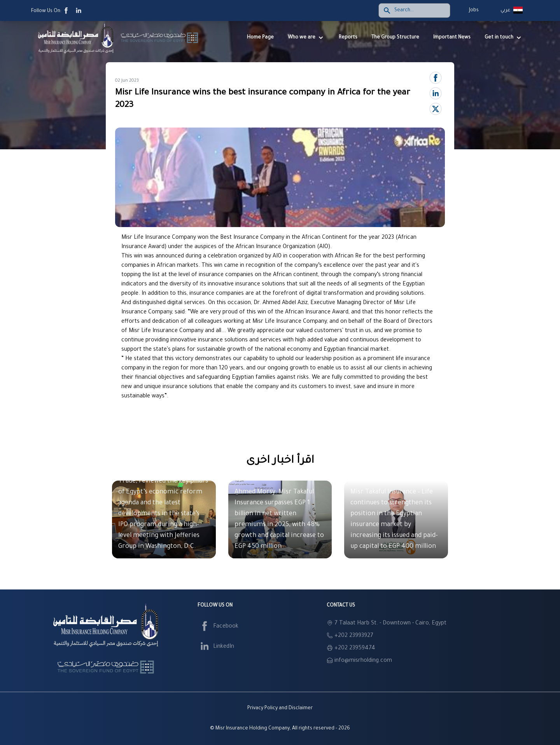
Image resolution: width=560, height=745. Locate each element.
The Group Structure (395, 38)
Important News (452, 38)
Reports (348, 38)
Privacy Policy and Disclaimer (280, 708)
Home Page (260, 38)
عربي (505, 10)
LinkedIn (216, 647)
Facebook (218, 627)
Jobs (474, 10)
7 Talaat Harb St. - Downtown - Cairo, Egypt (390, 624)
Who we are (306, 38)
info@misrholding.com (363, 661)
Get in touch (504, 38)
